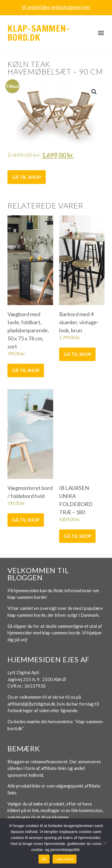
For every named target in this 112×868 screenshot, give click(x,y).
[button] (101, 33)
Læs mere (65, 859)
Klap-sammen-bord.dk (39, 33)
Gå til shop (27, 177)
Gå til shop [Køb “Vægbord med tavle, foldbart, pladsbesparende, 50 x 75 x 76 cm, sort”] (26, 370)
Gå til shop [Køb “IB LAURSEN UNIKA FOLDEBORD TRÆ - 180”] (77, 536)
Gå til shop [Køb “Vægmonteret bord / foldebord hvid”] (26, 520)
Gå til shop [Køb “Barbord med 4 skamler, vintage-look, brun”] (77, 354)
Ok (44, 859)
